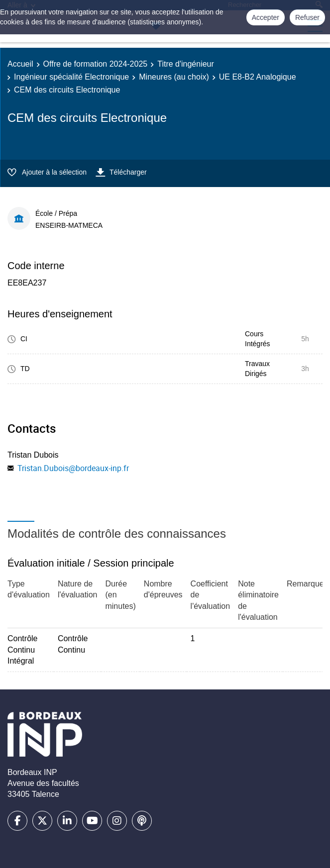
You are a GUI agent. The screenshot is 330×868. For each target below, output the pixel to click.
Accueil (20, 64)
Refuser (307, 17)
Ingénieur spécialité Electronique (71, 77)
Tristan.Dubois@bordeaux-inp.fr (73, 468)
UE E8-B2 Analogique (258, 77)
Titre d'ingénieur (186, 64)
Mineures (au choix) (174, 77)
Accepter (266, 17)
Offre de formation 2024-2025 (96, 64)
